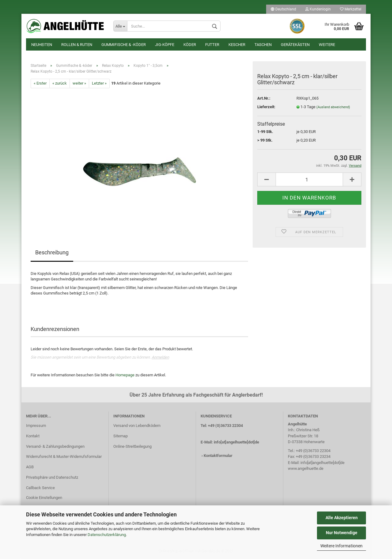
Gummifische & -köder (124, 45)
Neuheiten (42, 45)
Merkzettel (351, 9)
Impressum (36, 426)
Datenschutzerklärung (107, 535)
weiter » (79, 83)
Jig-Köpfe (165, 45)
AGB (30, 467)
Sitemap (121, 436)
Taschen (263, 45)
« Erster (40, 83)
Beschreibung (52, 252)
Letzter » (99, 83)
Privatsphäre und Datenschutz (52, 477)
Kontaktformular (218, 456)
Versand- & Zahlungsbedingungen (55, 446)
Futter (212, 45)
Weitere (327, 45)
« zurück (60, 83)
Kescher (237, 45)
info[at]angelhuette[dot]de (236, 442)
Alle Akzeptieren (342, 518)
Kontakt (33, 436)
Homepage (125, 375)
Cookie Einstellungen (44, 498)
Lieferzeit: (266, 107)
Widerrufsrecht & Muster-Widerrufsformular (64, 456)
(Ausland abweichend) (333, 107)
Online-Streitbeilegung (132, 446)
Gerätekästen (295, 45)
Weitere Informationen (341, 546)
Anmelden (160, 357)
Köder (190, 45)
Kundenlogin (318, 9)
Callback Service (40, 488)
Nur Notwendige (342, 533)
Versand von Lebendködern (137, 426)
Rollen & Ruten (77, 45)
